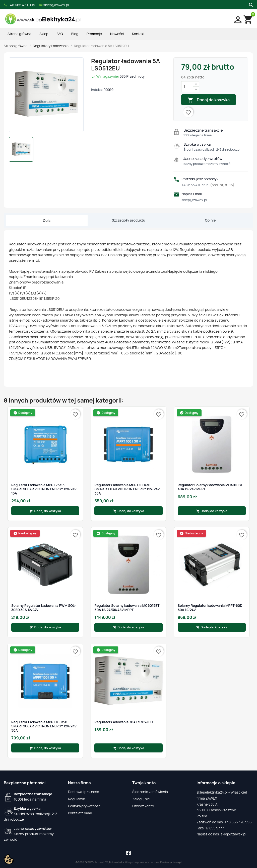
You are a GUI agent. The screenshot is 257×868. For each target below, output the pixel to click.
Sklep (44, 34)
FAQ (60, 34)
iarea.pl (177, 862)
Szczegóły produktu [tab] (128, 220)
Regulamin (77, 799)
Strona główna (19, 34)
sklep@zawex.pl (194, 200)
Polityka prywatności (85, 806)
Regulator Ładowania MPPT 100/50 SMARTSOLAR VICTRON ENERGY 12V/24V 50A (44, 726)
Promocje (94, 34)
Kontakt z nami (80, 813)
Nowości (117, 34)
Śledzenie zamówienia (150, 792)
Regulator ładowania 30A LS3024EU (123, 722)
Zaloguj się (141, 799)
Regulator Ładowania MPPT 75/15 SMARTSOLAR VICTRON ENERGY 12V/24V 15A (44, 489)
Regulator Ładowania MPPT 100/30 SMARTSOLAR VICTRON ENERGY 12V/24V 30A (127, 489)
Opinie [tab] (210, 220)
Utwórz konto (143, 806)
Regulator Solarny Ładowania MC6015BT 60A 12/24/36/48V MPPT (127, 608)
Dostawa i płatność (83, 792)
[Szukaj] (251, 5)
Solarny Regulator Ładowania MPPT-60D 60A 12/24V (210, 608)
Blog (75, 34)
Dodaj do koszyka (209, 100)
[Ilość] (187, 87)
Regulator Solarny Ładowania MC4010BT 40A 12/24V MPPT (210, 487)
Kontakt (138, 34)
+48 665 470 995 (208, 185)
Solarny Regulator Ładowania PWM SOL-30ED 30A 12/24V (44, 608)
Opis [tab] (47, 220)
